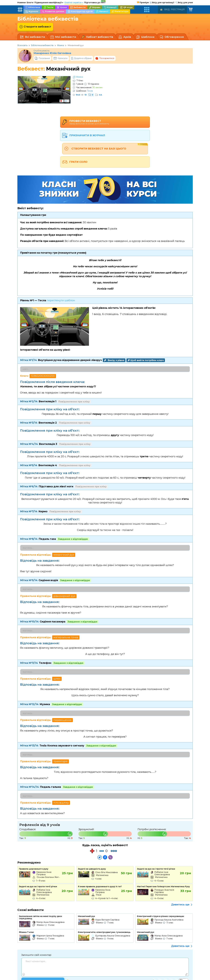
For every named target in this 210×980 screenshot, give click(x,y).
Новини (22, 3)
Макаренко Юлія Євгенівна (52, 53)
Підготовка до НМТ (95, 2)
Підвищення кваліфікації (49, 3)
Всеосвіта (22, 45)
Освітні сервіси (74, 3)
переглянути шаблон (61, 274)
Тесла (90, 91)
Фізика (61, 45)
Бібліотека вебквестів (42, 45)
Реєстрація (178, 9)
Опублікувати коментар (43, 955)
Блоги (30, 3)
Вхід (167, 9)
